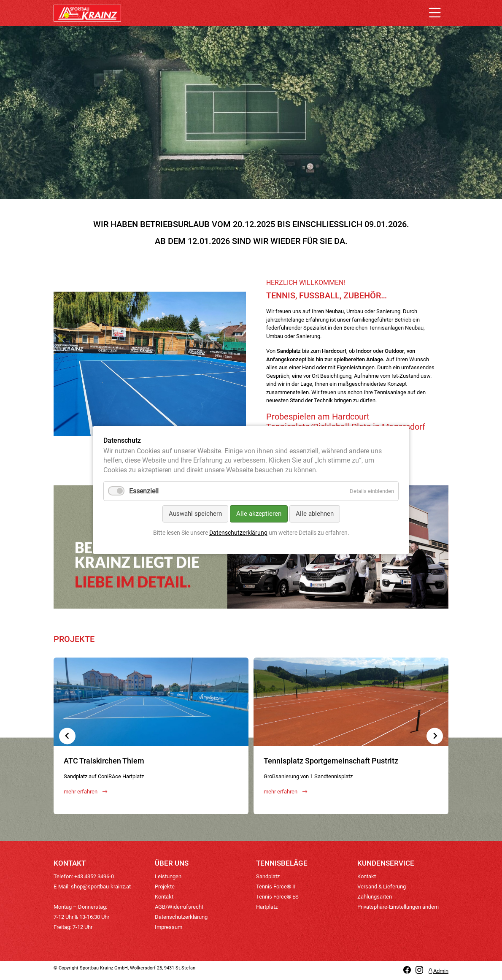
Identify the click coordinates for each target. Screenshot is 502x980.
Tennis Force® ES (277, 897)
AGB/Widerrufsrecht (179, 907)
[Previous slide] (67, 736)
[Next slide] (435, 736)
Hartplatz (267, 907)
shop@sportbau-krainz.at (101, 887)
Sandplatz (268, 876)
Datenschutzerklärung (181, 917)
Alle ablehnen (315, 514)
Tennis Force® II (276, 887)
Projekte (165, 887)
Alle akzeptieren (259, 514)
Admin (438, 971)
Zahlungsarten (375, 897)
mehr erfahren (86, 792)
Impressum (169, 927)
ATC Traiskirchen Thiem (104, 761)
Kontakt (164, 897)
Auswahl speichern (195, 514)
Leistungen (168, 876)
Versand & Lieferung (382, 887)
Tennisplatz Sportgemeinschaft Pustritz (331, 761)
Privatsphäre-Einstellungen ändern (398, 907)
